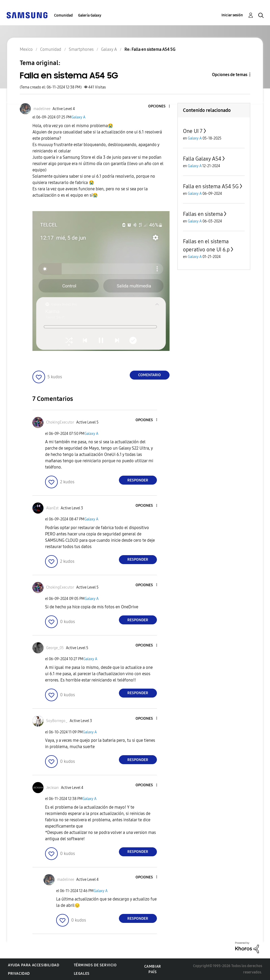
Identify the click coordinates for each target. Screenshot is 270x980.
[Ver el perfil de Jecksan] (52, 788)
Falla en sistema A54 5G (211, 186)
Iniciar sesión (232, 15)
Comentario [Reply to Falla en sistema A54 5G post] (150, 375)
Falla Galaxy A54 (202, 159)
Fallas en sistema (203, 214)
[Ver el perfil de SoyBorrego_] (57, 721)
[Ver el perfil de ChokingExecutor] (60, 422)
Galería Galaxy (90, 15)
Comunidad (63, 15)
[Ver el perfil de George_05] (55, 648)
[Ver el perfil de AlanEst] (52, 508)
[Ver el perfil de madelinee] (42, 109)
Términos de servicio (95, 965)
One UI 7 (193, 131)
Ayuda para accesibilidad (33, 965)
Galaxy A (78, 117)
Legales (82, 974)
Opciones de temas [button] (230, 75)
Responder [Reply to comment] (138, 480)
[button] (160, 106)
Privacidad (19, 974)
